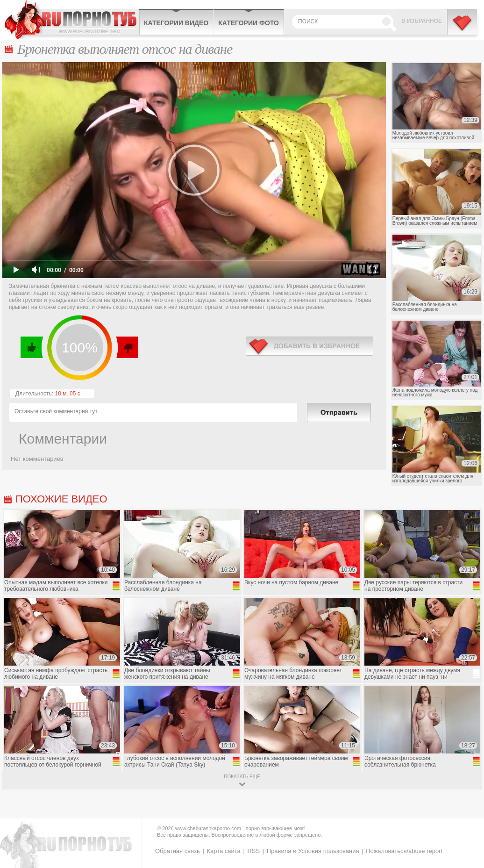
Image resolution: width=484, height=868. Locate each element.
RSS (253, 851)
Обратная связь (178, 851)
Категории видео (176, 23)
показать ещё (242, 777)
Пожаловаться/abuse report (404, 851)
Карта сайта (223, 851)
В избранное (422, 21)
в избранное (310, 346)
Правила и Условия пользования (313, 851)
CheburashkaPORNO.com (72, 20)
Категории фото (249, 23)
